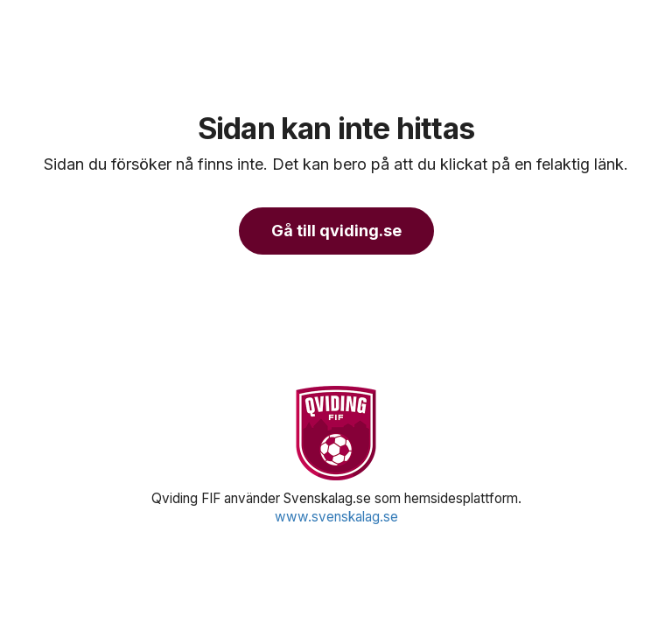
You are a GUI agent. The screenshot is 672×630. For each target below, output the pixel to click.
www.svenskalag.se (336, 517)
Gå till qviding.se (336, 231)
